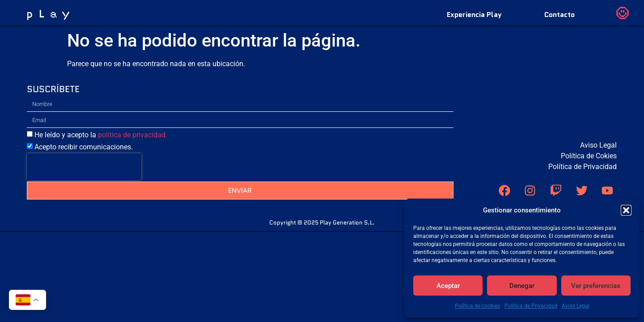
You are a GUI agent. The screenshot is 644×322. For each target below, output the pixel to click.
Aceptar (448, 286)
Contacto (559, 15)
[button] (626, 210)
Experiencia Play (474, 15)
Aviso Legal (576, 306)
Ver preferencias (596, 286)
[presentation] (84, 193)
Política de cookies (477, 306)
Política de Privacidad (531, 306)
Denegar (522, 286)
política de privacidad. (133, 161)
